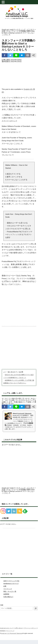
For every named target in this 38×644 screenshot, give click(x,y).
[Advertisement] (19, 75)
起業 (5, 586)
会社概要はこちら (13, 423)
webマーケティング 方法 (11, 581)
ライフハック (8, 589)
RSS (24, 425)
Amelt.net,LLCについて (7, 628)
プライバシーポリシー (30, 628)
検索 (2, 605)
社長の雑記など (8, 597)
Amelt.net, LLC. (6, 633)
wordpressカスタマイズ (11, 583)
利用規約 (3, 631)
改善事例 (6, 594)
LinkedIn (16, 425)
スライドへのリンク (9, 121)
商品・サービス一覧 (10, 591)
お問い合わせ (19, 628)
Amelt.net (5, 30)
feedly (29, 425)
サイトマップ (10, 631)
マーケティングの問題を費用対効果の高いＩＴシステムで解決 (19, 19)
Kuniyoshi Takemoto (24, 413)
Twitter (10, 425)
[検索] (36, 608)
